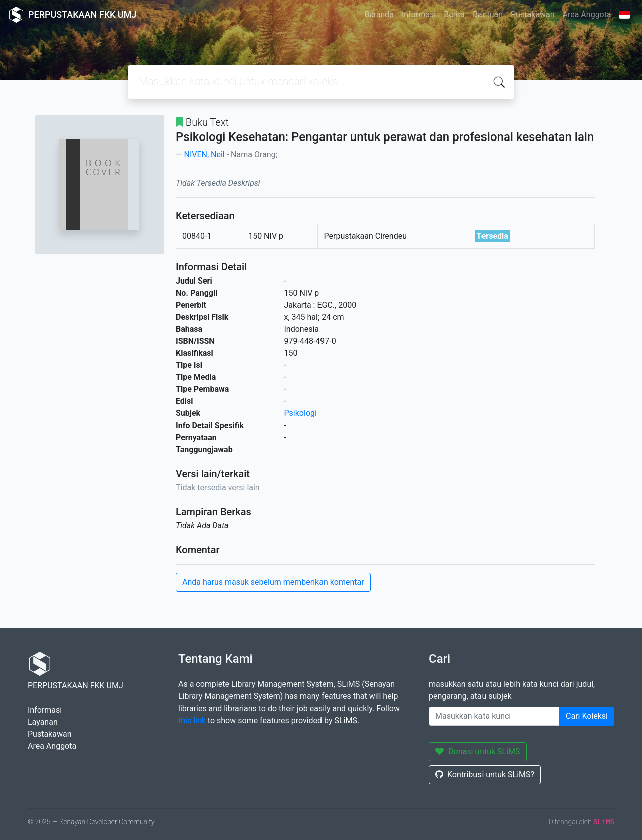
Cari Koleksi (587, 716)
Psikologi (301, 413)
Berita (454, 14)
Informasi (419, 14)
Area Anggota (587, 14)
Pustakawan (532, 14)
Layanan (43, 722)
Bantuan (488, 14)
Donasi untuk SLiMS (478, 751)
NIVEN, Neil (204, 154)
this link (192, 720)
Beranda (379, 14)
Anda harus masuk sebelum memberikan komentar (273, 582)
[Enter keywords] (494, 716)
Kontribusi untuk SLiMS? (485, 775)
